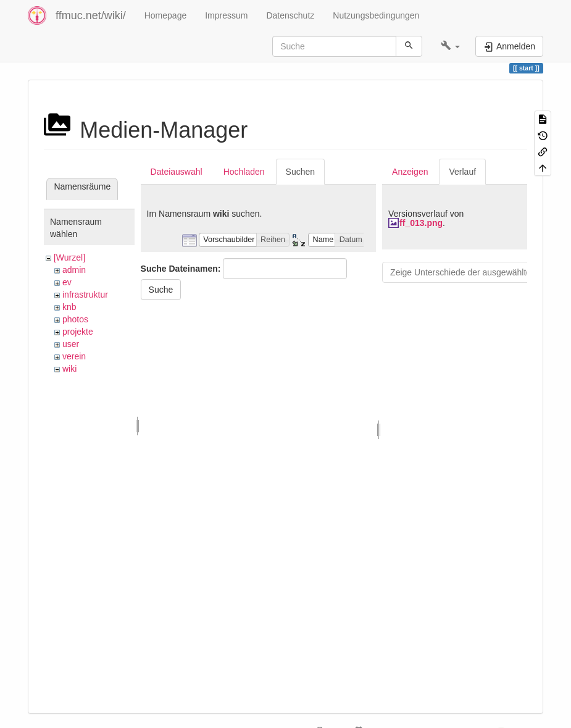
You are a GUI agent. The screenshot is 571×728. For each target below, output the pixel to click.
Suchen (300, 172)
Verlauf (462, 172)
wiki (69, 369)
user (71, 344)
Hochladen (244, 172)
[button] (450, 46)
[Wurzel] (69, 257)
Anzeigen (410, 172)
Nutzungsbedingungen (376, 15)
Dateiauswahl (177, 172)
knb (69, 307)
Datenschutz (290, 15)
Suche (161, 290)
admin (74, 270)
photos (75, 319)
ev (67, 282)
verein (74, 356)
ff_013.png (421, 223)
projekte (78, 332)
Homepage (166, 15)
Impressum (226, 15)
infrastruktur (85, 295)
